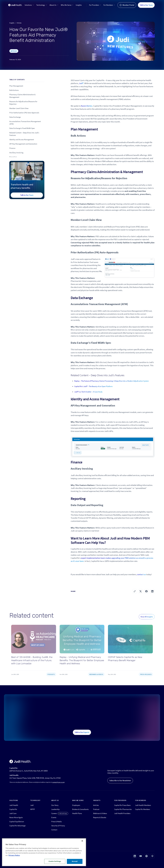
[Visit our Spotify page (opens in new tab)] (146, 856)
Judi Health (14, 805)
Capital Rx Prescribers (122, 805)
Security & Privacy (58, 826)
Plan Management (16, 86)
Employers (76, 805)
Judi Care (13, 813)
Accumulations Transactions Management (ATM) (25, 123)
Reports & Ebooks (100, 817)
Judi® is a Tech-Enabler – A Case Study (88, 396)
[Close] (82, 841)
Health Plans (77, 813)
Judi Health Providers (122, 813)
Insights (79, 5)
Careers (54, 813)
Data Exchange (15, 117)
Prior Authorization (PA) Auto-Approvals (24, 113)
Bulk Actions (14, 90)
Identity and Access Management (22, 139)
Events (54, 817)
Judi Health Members (143, 805)
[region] (44, 852)
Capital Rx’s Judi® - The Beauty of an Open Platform (93, 390)
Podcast (96, 809)
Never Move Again (16, 817)
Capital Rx (13, 809)
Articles (96, 805)
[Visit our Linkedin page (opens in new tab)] (135, 856)
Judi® (81, 87)
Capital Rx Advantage (17, 826)
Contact (54, 830)
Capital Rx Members (143, 809)
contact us (141, 579)
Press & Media (57, 822)
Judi (32, 805)
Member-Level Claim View (19, 108)
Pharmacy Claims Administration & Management (22, 96)
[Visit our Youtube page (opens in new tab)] (141, 856)
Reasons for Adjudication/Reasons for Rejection (23, 103)
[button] (29, 5)
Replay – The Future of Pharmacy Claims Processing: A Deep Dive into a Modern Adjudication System (112, 385)
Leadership (55, 809)
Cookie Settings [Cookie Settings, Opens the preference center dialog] (55, 861)
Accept (75, 861)
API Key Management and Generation (23, 144)
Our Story (55, 805)
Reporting (13, 157)
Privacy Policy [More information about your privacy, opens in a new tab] (14, 855)
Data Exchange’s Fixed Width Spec (22, 128)
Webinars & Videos (100, 813)
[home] (15, 5)
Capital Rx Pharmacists (123, 809)
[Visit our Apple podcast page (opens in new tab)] (152, 856)
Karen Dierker (87, 110)
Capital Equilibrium (17, 822)
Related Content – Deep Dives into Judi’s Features (24, 134)
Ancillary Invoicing (16, 153)
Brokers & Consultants (80, 809)
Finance (12, 148)
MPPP (33, 809)
